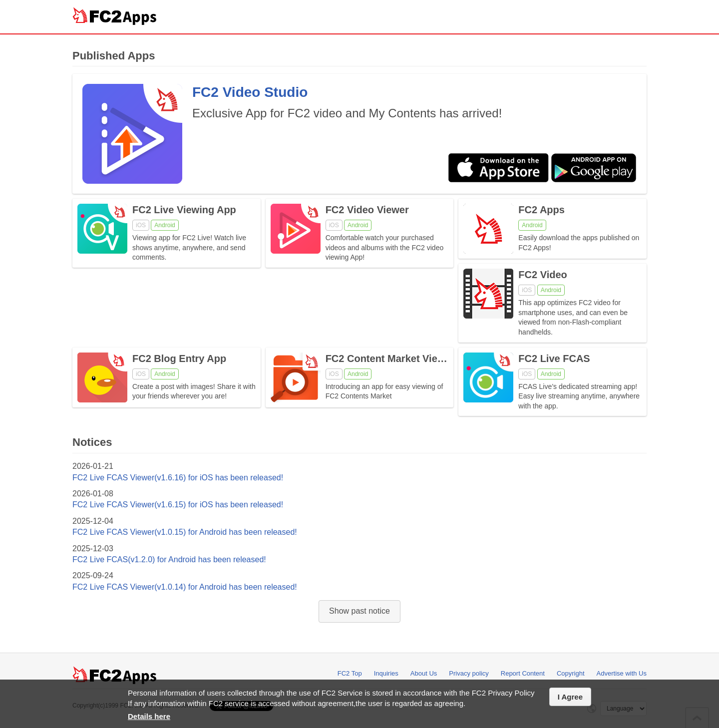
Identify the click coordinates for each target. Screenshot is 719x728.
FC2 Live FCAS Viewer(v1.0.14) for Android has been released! (185, 587)
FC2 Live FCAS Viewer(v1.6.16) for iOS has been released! (178, 478)
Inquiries (386, 673)
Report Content (523, 673)
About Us (424, 673)
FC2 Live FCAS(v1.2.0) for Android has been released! (169, 559)
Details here (149, 716)
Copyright (571, 673)
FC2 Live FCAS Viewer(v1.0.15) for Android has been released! (185, 532)
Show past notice (359, 611)
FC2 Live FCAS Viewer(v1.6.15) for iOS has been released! (178, 505)
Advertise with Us (622, 673)
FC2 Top (350, 673)
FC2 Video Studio (250, 92)
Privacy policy (469, 673)
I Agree (570, 697)
